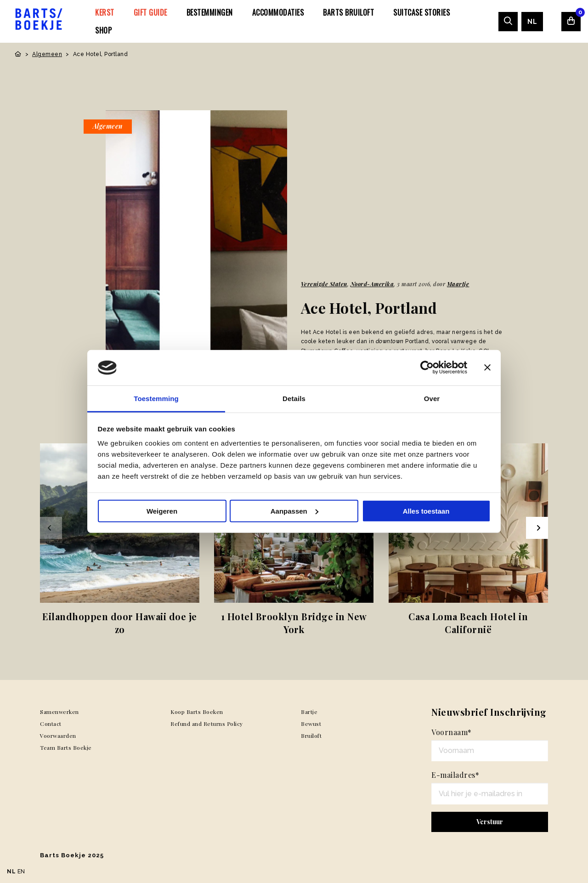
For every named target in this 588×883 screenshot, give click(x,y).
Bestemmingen (210, 12)
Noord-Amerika (372, 284)
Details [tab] (294, 399)
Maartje (458, 284)
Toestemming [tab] (156, 399)
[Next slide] (537, 528)
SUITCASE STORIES (421, 12)
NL (532, 22)
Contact (51, 724)
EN (21, 872)
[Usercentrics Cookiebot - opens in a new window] (427, 368)
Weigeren (162, 511)
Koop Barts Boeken (197, 712)
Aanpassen (294, 511)
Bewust (311, 724)
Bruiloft (311, 736)
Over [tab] (432, 399)
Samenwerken (59, 712)
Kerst (105, 12)
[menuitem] (105, 12)
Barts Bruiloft (348, 12)
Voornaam (452, 732)
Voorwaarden (58, 736)
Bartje (309, 712)
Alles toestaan (426, 511)
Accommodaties (278, 12)
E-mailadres (455, 775)
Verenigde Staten (324, 284)
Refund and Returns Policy (207, 724)
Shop (103, 30)
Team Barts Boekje (66, 747)
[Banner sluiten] (487, 368)
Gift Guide (150, 12)
